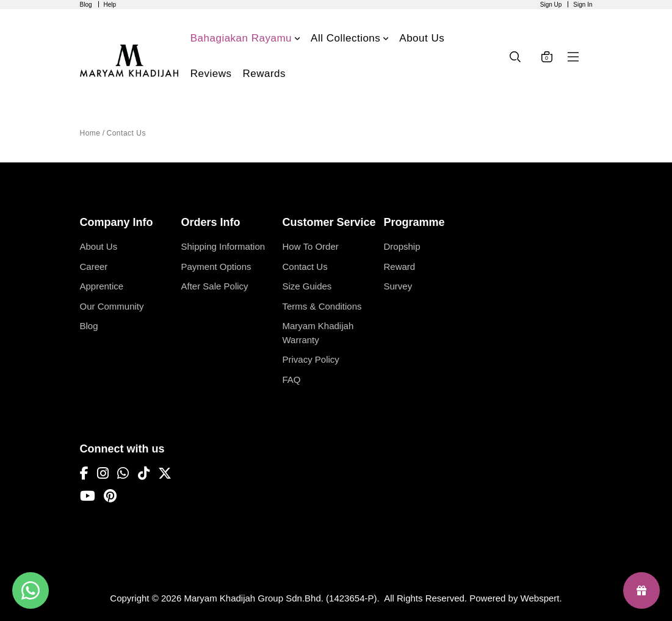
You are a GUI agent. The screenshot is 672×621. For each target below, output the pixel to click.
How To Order (311, 246)
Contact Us (126, 133)
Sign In (583, 5)
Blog (86, 5)
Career (94, 267)
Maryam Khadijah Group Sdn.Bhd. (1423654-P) (280, 598)
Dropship (402, 246)
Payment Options (216, 267)
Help (110, 5)
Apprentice (102, 286)
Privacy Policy (311, 359)
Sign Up (551, 5)
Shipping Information (223, 246)
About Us (99, 246)
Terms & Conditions (322, 306)
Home (90, 133)
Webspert (540, 598)
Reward (400, 267)
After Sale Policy (215, 286)
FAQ (292, 379)
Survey (398, 286)
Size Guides (307, 286)
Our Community (112, 306)
